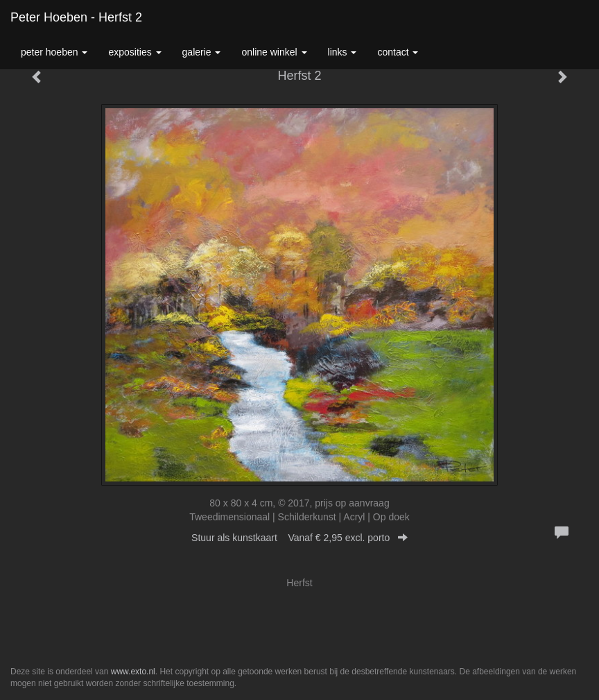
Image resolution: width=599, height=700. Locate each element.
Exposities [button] (134, 52)
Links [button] (342, 52)
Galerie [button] (202, 52)
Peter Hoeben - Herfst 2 (76, 17)
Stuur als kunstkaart (299, 538)
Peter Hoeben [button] (54, 52)
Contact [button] (398, 52)
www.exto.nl (133, 672)
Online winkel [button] (274, 52)
